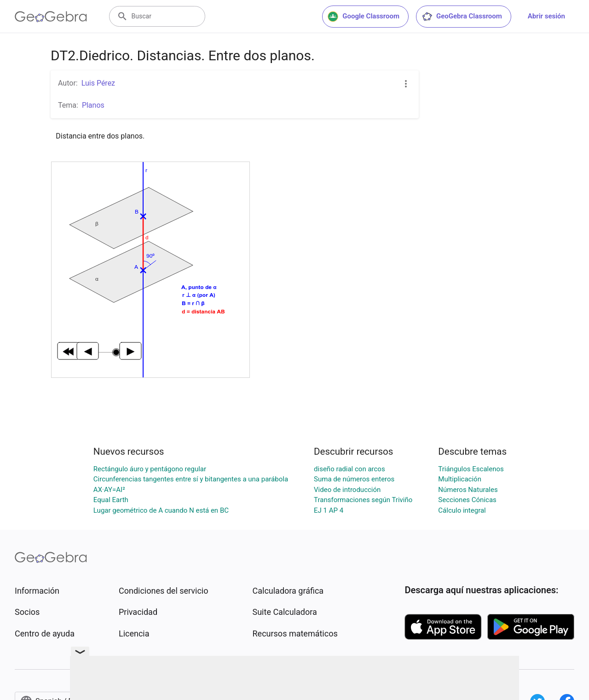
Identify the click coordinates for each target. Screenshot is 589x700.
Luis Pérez (98, 83)
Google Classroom (364, 17)
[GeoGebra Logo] (51, 17)
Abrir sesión (546, 16)
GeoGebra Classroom (462, 17)
